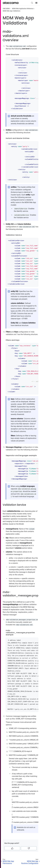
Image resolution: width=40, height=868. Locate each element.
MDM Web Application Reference (23, 9)
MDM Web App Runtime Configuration (30, 862)
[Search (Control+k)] (32, 3)
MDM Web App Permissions (8, 862)
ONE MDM (6, 9)
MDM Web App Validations (12, 11)
